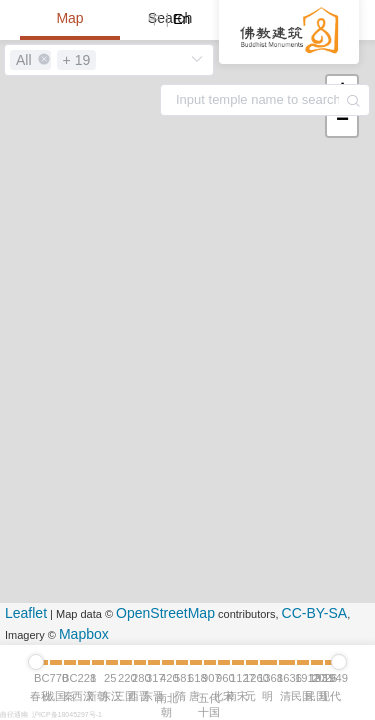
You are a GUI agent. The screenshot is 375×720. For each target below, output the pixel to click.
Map (69, 18)
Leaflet (26, 613)
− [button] (342, 121)
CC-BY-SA (315, 613)
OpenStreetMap (165, 613)
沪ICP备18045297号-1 (67, 714)
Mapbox (84, 634)
